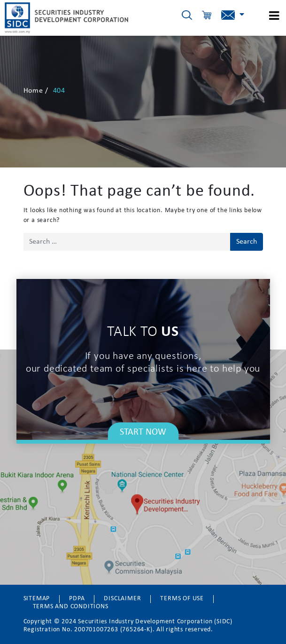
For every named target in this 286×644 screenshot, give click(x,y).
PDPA (77, 599)
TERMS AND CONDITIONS (71, 607)
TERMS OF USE (182, 599)
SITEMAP (37, 599)
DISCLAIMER (122, 599)
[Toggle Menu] (271, 15)
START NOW (143, 432)
